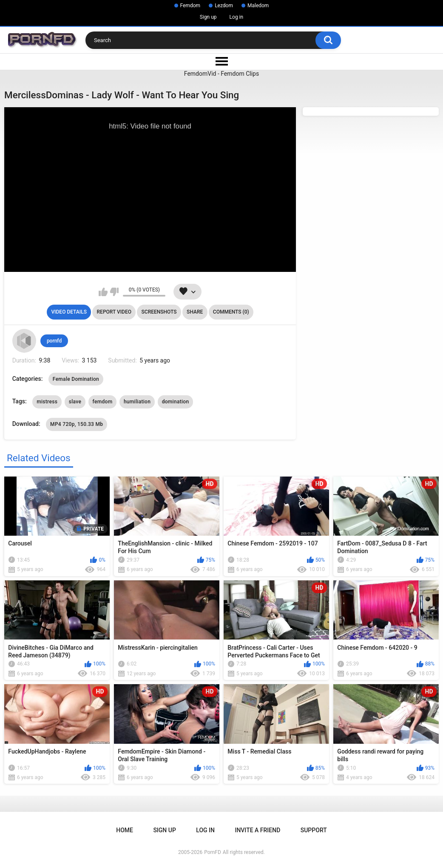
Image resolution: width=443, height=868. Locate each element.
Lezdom (224, 6)
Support (314, 830)
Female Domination (76, 379)
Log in (237, 17)
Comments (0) (231, 312)
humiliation (137, 402)
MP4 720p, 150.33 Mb (77, 424)
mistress (47, 402)
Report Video (114, 312)
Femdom (190, 6)
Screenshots (159, 312)
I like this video (103, 292)
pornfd (54, 341)
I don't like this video (114, 292)
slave (75, 402)
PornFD (213, 852)
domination (176, 402)
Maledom (258, 6)
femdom (103, 402)
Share (195, 312)
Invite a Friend (257, 830)
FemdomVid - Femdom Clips (221, 74)
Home (125, 830)
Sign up (208, 17)
